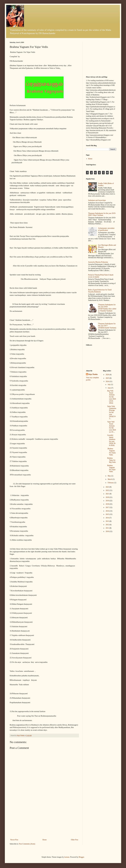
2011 (108, 528)
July (109, 385)
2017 (108, 507)
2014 (108, 518)
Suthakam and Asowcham (97, 200)
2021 (108, 494)
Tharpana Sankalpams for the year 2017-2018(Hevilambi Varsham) (107, 326)
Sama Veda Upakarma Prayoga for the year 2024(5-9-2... (112, 412)
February (111, 483)
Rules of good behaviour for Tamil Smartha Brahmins (100, 291)
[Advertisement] (44, 820)
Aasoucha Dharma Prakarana (98, 262)
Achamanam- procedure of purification (106, 229)
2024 (108, 381)
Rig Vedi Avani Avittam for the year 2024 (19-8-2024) (112, 397)
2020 (108, 497)
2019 (108, 501)
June (109, 388)
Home (45, 840)
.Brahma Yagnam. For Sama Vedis (111, 452)
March (110, 479)
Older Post (75, 840)
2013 (108, 521)
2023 (108, 487)
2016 (108, 511)
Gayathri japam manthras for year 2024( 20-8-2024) (111, 440)
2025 (108, 378)
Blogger (81, 857)
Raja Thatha (93, 374)
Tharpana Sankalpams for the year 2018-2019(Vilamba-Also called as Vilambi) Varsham (107, 308)
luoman (67, 857)
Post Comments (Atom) (27, 844)
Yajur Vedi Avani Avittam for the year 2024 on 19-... (112, 427)
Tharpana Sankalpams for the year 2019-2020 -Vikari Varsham (102, 214)
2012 (108, 525)
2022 (108, 490)
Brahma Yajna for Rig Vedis (111, 460)
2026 (108, 375)
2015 (108, 514)
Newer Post (14, 840)
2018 (108, 504)
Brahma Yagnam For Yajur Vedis (111, 468)
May (109, 476)
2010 (108, 531)
